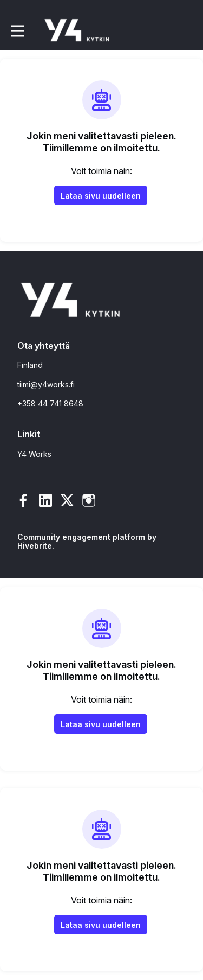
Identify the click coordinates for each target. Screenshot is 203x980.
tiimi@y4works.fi (46, 384)
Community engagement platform (81, 537)
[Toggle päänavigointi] (17, 31)
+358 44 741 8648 (50, 403)
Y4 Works (34, 454)
